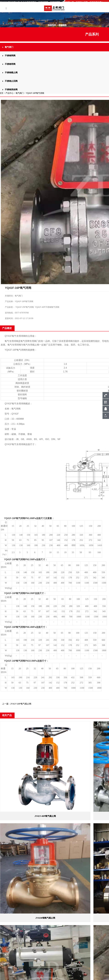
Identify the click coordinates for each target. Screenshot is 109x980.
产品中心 (9, 93)
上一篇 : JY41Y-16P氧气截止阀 (17, 704)
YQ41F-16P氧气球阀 (35, 93)
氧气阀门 (20, 93)
